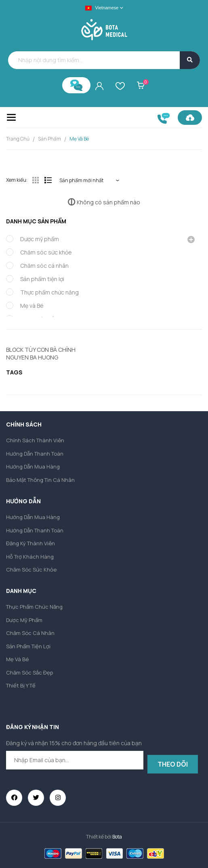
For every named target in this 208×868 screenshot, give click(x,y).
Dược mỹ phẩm (40, 239)
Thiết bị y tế (21, 685)
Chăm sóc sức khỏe (46, 252)
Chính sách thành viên (35, 440)
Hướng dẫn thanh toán (35, 454)
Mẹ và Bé (79, 139)
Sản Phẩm (49, 139)
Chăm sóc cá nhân (44, 266)
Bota (117, 837)
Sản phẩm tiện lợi (42, 279)
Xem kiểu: (17, 180)
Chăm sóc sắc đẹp (29, 673)
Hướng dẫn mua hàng (33, 467)
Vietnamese (102, 8)
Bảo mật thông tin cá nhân (40, 480)
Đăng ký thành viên (30, 543)
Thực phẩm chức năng (49, 292)
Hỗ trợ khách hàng (30, 557)
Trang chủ (18, 139)
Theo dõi (173, 764)
